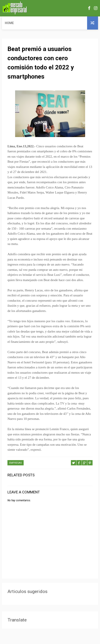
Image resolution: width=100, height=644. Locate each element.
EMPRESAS (16, 463)
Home (9, 23)
